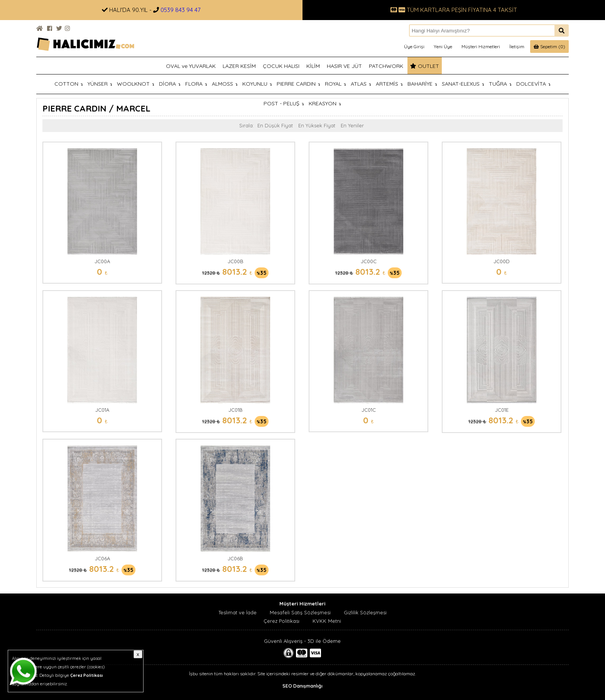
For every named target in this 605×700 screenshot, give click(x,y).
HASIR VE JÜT (344, 66)
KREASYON (325, 103)
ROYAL (335, 84)
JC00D (502, 261)
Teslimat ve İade (237, 612)
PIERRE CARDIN (298, 84)
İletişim (517, 46)
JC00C (369, 261)
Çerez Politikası (281, 621)
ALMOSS (225, 84)
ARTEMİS (389, 84)
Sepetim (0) (549, 46)
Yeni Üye (443, 46)
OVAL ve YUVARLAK (191, 66)
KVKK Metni (327, 621)
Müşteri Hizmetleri (481, 46)
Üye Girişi (414, 46)
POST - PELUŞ (284, 103)
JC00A (102, 261)
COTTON (69, 84)
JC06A (102, 558)
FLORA (196, 84)
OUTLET (425, 66)
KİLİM (313, 66)
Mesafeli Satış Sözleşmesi (300, 612)
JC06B (235, 558)
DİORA (170, 84)
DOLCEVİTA (533, 84)
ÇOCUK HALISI (281, 66)
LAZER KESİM (239, 66)
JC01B (236, 410)
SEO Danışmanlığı (302, 686)
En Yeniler (352, 125)
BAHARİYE (422, 84)
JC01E (502, 410)
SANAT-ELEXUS (463, 84)
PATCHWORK (386, 66)
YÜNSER (100, 84)
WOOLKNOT (136, 84)
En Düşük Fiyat (275, 125)
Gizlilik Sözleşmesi (365, 612)
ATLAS (361, 84)
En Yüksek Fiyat (317, 125)
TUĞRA (500, 84)
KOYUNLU (257, 84)
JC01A (102, 410)
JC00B (236, 261)
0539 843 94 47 (181, 10)
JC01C (369, 410)
